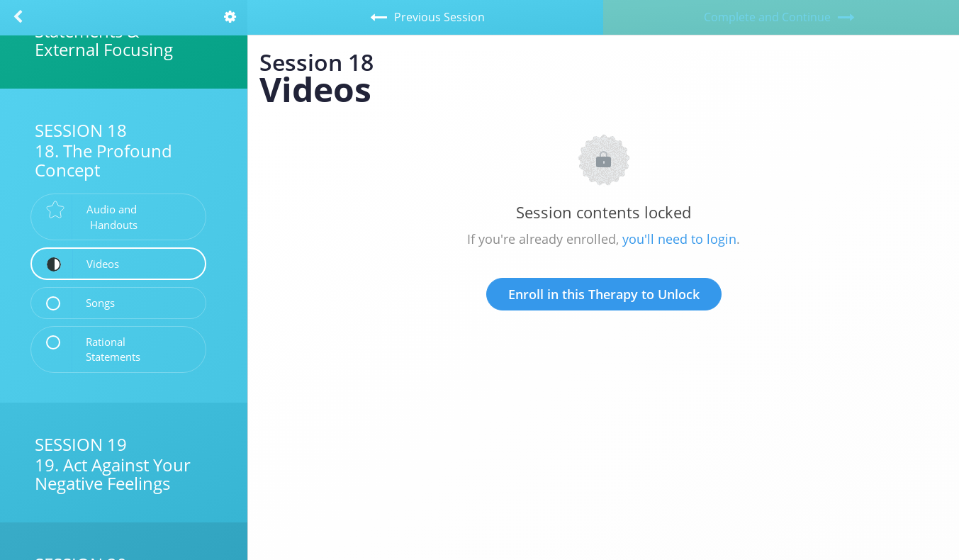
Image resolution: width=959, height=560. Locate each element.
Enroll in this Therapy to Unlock (604, 294)
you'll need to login (679, 239)
